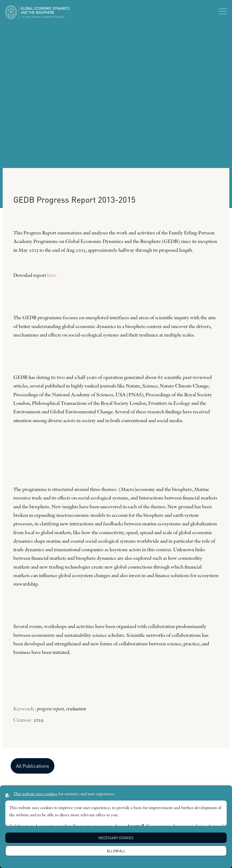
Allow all (116, 851)
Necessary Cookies (116, 838)
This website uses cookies (35, 794)
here (52, 276)
